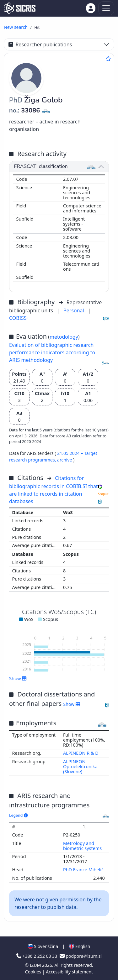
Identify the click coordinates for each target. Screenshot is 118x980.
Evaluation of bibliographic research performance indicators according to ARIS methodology (52, 352)
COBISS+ (19, 318)
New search (16, 27)
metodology (64, 337)
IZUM (36, 965)
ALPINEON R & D (81, 753)
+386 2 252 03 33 (37, 956)
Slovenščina (43, 946)
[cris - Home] (20, 8)
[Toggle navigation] (106, 8)
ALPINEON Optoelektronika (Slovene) (80, 766)
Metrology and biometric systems (83, 846)
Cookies (34, 972)
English (80, 946)
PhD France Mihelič (84, 870)
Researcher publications (40, 44)
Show (18, 678)
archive (65, 460)
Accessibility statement (69, 972)
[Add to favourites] (108, 59)
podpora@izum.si (81, 956)
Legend (18, 815)
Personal (74, 310)
